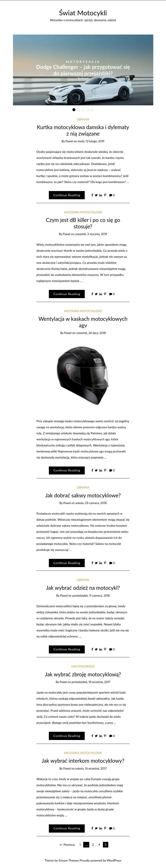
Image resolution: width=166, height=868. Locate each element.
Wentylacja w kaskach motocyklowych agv (83, 322)
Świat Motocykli (83, 13)
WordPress (114, 860)
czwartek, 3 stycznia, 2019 (91, 234)
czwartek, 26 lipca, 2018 (91, 333)
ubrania (83, 119)
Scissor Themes (69, 860)
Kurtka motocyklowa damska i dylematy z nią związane (83, 130)
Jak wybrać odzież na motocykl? (83, 588)
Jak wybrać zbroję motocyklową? (83, 674)
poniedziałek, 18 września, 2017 (91, 682)
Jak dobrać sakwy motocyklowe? (83, 495)
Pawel (85, 78)
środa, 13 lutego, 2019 (91, 141)
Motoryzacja (83, 62)
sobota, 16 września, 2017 (91, 768)
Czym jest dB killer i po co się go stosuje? (83, 223)
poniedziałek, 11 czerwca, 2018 (91, 596)
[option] (83, 70)
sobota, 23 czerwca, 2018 (91, 503)
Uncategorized (83, 666)
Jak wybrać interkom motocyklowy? (83, 761)
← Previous (67, 845)
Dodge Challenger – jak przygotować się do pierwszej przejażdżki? (83, 70)
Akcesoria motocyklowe (83, 212)
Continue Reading (67, 195)
